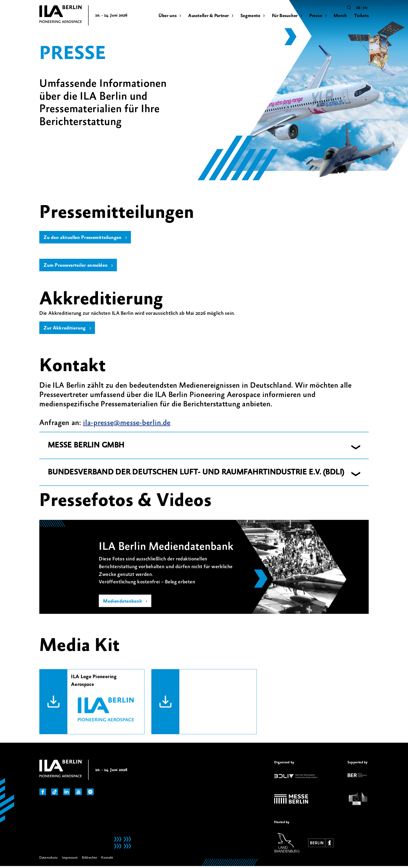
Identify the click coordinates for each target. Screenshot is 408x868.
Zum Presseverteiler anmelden (77, 266)
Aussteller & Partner (209, 15)
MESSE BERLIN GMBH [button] (86, 447)
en (365, 8)
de (358, 8)
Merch (340, 15)
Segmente (250, 15)
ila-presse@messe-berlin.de (127, 425)
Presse (316, 15)
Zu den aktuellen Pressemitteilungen (84, 238)
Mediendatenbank (123, 603)
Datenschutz (48, 859)
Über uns (168, 15)
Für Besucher (285, 15)
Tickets (361, 15)
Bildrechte (89, 859)
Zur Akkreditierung (65, 330)
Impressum (70, 859)
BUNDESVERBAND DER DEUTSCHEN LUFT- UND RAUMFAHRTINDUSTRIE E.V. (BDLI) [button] (196, 474)
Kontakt (107, 859)
